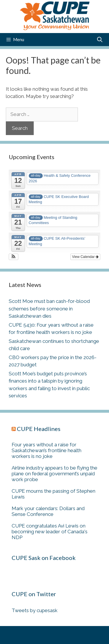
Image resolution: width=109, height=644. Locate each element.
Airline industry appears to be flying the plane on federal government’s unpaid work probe (54, 474)
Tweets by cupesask (35, 610)
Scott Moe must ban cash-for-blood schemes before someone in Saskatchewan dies (49, 309)
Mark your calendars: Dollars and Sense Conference (48, 511)
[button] (14, 257)
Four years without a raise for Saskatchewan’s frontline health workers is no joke (47, 450)
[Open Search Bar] (100, 40)
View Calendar (85, 257)
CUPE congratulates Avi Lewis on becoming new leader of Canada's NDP (50, 532)
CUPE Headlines (39, 429)
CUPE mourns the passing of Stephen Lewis (53, 494)
